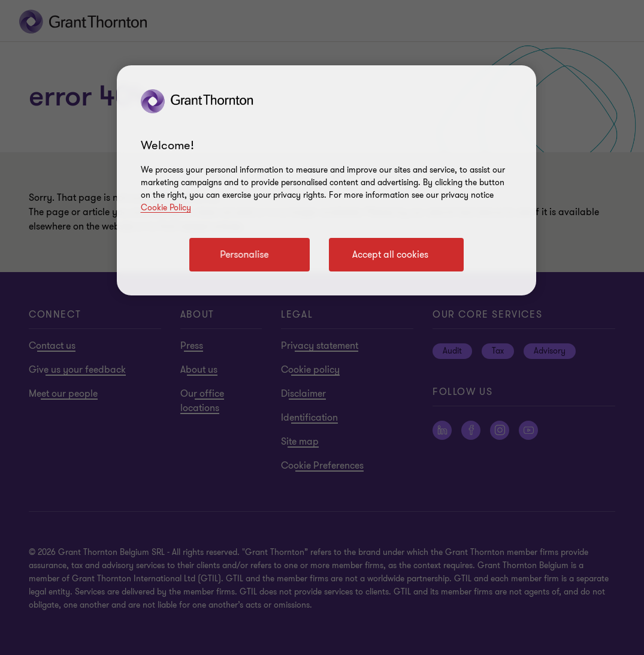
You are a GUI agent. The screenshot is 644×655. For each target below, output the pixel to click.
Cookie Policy (166, 208)
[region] (326, 180)
